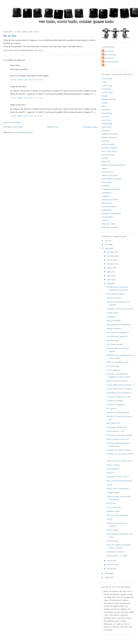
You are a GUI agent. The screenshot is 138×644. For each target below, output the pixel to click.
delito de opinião (108, 144)
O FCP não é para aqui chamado (119, 435)
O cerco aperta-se (113, 370)
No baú (109, 485)
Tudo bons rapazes (114, 298)
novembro (111, 256)
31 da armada (107, 78)
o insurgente (106, 193)
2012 (107, 241)
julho (109, 272)
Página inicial (53, 127)
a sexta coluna (107, 92)
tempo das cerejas (109, 224)
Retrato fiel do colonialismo (118, 488)
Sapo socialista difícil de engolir (119, 481)
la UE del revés (108, 172)
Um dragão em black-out (116, 427)
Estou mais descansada (116, 294)
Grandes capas (112, 313)
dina (104, 65)
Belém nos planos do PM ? (117, 381)
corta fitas (106, 130)
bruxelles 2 (106, 117)
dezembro (111, 252)
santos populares (113, 469)
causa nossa (106, 120)
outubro (110, 260)
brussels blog (107, 113)
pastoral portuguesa (109, 206)
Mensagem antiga (90, 127)
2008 (107, 577)
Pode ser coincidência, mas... (118, 362)
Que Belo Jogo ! (113, 340)
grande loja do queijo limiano (113, 165)
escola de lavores (108, 155)
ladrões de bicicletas (110, 175)
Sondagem (111, 317)
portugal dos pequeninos (111, 213)
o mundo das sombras (110, 199)
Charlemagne (107, 123)
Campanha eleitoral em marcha (119, 450)
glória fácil (106, 161)
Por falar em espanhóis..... (117, 404)
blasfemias (106, 110)
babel (104, 106)
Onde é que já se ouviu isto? (118, 439)
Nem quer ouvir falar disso (117, 515)
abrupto (105, 96)
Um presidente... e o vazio (117, 556)
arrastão (105, 103)
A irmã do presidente (115, 401)
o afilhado (106, 186)
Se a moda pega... (113, 366)
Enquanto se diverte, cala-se (118, 477)
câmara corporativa (109, 137)
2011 (107, 244)
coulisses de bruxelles (110, 134)
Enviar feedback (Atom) (23, 132)
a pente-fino (106, 89)
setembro (111, 264)
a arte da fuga (107, 85)
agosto (110, 268)
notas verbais (107, 182)
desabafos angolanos (110, 148)
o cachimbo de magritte (111, 189)
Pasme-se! (111, 473)
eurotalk (105, 158)
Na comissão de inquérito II (117, 332)
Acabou (110, 519)
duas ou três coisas (109, 151)
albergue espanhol (109, 99)
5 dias (104, 82)
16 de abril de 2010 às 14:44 (26, 98)
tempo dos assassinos (110, 227)
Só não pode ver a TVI (115, 431)
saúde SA (105, 220)
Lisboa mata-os (113, 541)
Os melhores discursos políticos (119, 393)
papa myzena (107, 203)
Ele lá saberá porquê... (115, 344)
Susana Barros (108, 58)
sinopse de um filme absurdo (118, 412)
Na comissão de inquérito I (117, 336)
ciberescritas (107, 127)
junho (110, 276)
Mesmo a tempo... (114, 465)
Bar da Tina (10, 36)
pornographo (107, 210)
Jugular (105, 168)
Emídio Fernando (109, 55)
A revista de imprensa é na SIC (119, 397)
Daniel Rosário (108, 51)
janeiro (110, 569)
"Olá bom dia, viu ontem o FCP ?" (120, 461)
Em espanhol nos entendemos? (119, 325)
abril (109, 283)
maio (109, 280)
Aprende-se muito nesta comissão (120, 309)
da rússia (105, 141)
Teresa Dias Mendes (110, 62)
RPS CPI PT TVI (113, 423)
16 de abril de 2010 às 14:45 (26, 116)
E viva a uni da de (114, 507)
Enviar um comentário (12, 122)
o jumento (106, 196)
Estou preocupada (114, 320)
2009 (107, 573)
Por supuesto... (112, 408)
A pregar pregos (113, 492)
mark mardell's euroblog (111, 179)
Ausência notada (113, 511)
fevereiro (111, 564)
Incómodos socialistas (115, 552)
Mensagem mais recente (13, 127)
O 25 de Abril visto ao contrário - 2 (120, 385)
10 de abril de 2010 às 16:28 (26, 80)
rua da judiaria (107, 217)
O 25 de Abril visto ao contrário (119, 389)
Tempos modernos (114, 328)
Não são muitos (113, 530)
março (110, 561)
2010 (107, 248)
